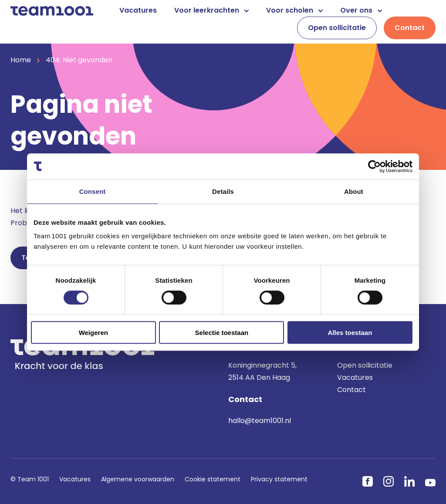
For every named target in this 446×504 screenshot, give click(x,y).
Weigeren (93, 333)
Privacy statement (279, 479)
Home (21, 60)
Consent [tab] (93, 191)
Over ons (361, 10)
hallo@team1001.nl (260, 421)
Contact (410, 28)
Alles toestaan (350, 333)
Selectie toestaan (222, 333)
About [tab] (354, 191)
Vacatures (138, 10)
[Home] (52, 10)
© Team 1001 (30, 479)
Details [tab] (223, 191)
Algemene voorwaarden (138, 479)
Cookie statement (213, 479)
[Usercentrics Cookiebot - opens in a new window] (374, 166)
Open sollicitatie (337, 28)
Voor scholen (294, 10)
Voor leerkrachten (211, 10)
